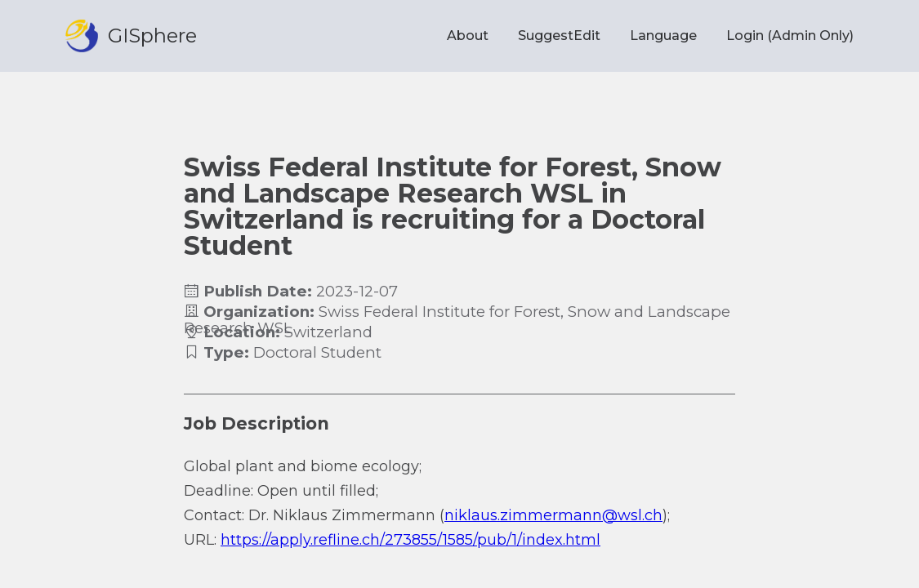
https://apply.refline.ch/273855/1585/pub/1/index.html (410, 540)
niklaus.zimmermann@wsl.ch (553, 515)
